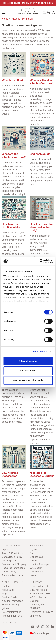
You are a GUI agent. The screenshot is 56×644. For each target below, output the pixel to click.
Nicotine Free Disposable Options (42, 474)
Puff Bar (34, 561)
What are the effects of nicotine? (14, 155)
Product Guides (10, 597)
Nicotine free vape (39, 564)
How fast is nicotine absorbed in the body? (42, 227)
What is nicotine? (13, 80)
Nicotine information (22, 19)
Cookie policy (9, 572)
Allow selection (28, 371)
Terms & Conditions (12, 553)
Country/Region (42, 633)
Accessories (36, 572)
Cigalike (34, 549)
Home (5, 19)
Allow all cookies (28, 361)
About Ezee (8, 590)
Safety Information (11, 612)
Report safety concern (14, 575)
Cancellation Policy (12, 557)
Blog (4, 594)
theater (34, 575)
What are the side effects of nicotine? (42, 82)
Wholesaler (36, 568)
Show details (40, 351)
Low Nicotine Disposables (10, 474)
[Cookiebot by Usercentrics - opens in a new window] (40, 261)
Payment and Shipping (14, 564)
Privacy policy (9, 561)
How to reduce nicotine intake (11, 226)
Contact (6, 586)
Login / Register (53, 12)
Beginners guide (40, 154)
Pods (33, 553)
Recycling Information (13, 568)
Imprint (5, 549)
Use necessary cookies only (28, 380)
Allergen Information (12, 616)
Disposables (36, 557)
